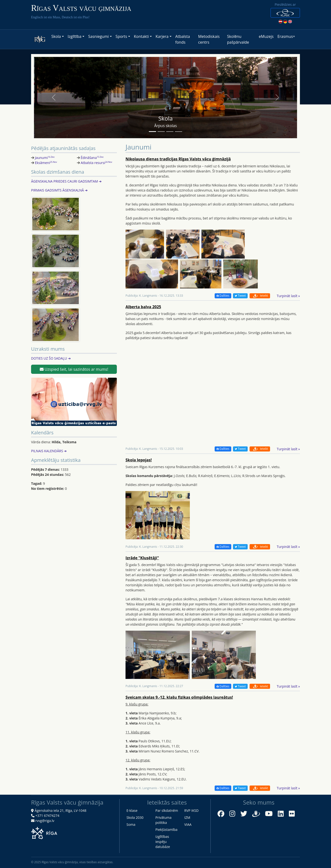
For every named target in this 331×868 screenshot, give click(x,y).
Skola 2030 (135, 817)
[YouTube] (269, 814)
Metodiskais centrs (209, 39)
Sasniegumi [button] (98, 36)
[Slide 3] (170, 132)
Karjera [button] (162, 36)
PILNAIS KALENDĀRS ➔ (49, 451)
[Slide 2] (161, 132)
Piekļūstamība (166, 830)
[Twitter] (244, 814)
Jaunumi (45, 158)
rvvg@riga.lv (45, 821)
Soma (131, 824)
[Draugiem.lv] (256, 813)
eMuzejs (266, 36)
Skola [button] (56, 36)
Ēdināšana (92, 158)
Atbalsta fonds (183, 39)
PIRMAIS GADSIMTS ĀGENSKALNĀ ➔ (59, 190)
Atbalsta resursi (96, 163)
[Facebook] (221, 814)
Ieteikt (260, 295)
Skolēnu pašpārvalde (238, 39)
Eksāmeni (46, 163)
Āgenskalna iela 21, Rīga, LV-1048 (61, 810)
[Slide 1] (152, 132)
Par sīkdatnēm (167, 810)
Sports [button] (121, 36)
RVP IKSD (191, 810)
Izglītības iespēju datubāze (163, 842)
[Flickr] (292, 814)
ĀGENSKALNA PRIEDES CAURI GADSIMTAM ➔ (66, 181)
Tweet (240, 295)
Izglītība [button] (75, 36)
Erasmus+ (286, 36)
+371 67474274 (47, 816)
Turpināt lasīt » (288, 296)
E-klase (132, 810)
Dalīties (223, 295)
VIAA (188, 824)
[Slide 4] (179, 132)
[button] (285, 13)
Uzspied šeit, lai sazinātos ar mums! (74, 369)
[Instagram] (232, 814)
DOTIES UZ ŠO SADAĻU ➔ (51, 358)
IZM (187, 817)
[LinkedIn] (281, 814)
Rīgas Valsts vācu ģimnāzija (81, 8)
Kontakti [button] (141, 36)
